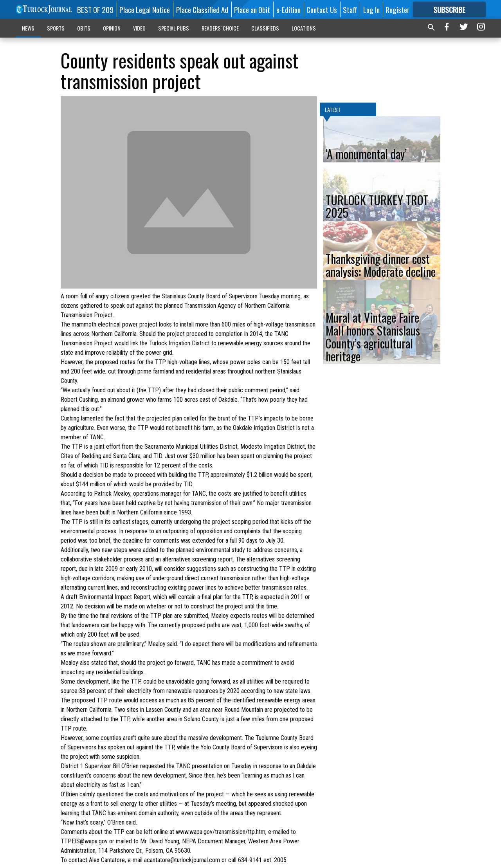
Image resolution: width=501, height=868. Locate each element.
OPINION (112, 28)
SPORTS (56, 28)
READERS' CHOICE (220, 28)
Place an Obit (252, 9)
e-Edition (288, 9)
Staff (350, 9)
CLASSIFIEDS (265, 28)
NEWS (28, 28)
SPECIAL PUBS (174, 28)
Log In (371, 9)
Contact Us (322, 9)
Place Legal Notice (145, 9)
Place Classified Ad (202, 9)
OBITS (84, 28)
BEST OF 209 (95, 9)
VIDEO (139, 28)
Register (397, 9)
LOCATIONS (304, 28)
